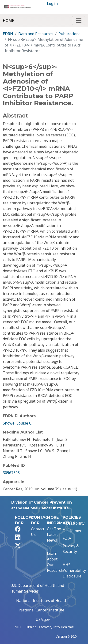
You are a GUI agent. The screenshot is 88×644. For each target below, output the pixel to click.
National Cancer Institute (42, 610)
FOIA (67, 538)
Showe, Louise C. (17, 423)
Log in (52, 4)
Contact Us (38, 532)
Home (8, 21)
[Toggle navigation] (79, 21)
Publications (69, 34)
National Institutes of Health (42, 601)
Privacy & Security (71, 549)
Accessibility (74, 523)
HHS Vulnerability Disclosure (74, 570)
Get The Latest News (54, 535)
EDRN (8, 34)
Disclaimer (72, 531)
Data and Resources (36, 34)
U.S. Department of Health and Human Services (37, 588)
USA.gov (43, 619)
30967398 (11, 473)
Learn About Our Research (55, 562)
